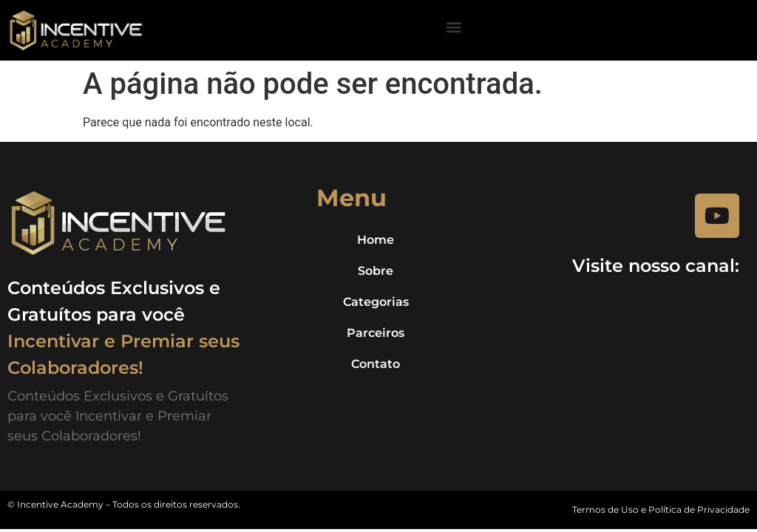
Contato (376, 364)
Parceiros (376, 333)
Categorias (376, 302)
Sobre (376, 271)
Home (376, 240)
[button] (454, 26)
